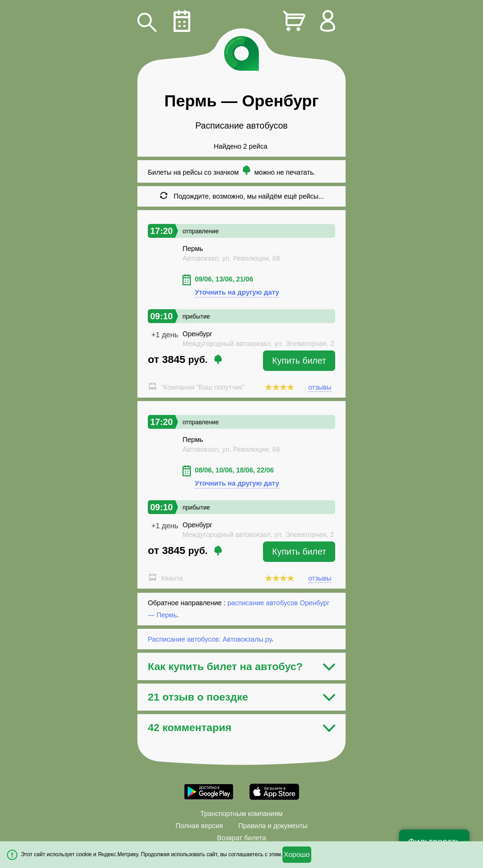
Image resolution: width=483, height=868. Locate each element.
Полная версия (199, 826)
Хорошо (297, 854)
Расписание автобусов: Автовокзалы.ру (210, 639)
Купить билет (299, 361)
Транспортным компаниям (241, 814)
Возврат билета (241, 838)
